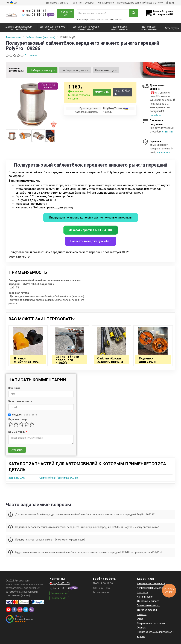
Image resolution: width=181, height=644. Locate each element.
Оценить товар (17, 419)
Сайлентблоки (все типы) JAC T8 (59, 478)
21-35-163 (34, 11)
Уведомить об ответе (23, 415)
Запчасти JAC (17, 478)
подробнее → (157, 115)
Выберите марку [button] (42, 70)
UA (14, 3)
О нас (140, 619)
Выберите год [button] (106, 70)
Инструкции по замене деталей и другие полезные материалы (91, 218)
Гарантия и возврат (83, 3)
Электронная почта (20, 401)
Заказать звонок (59, 593)
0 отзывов (31, 55)
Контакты (143, 592)
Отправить (17, 450)
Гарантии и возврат (148, 605)
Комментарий (18, 432)
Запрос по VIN (59, 598)
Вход (170, 3)
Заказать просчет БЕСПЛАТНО (91, 230)
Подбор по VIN (66, 13)
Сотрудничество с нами (151, 623)
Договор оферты (147, 610)
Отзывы (142, 628)
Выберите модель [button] (75, 70)
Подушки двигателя (148, 360)
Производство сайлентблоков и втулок (140, 3)
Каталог (142, 614)
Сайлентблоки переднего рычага (67, 360)
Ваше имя (14, 388)
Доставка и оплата (57, 3)
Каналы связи (106, 3)
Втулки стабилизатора (26, 360)
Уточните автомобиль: (16, 70)
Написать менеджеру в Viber (90, 241)
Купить (102, 92)
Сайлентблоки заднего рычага (110, 360)
